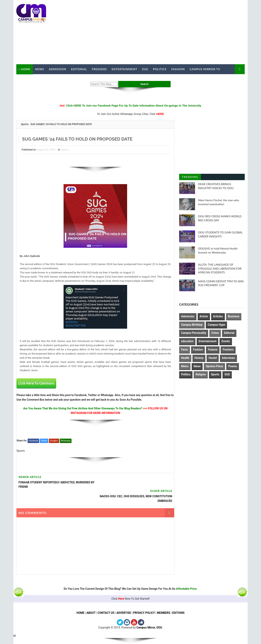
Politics (160, 69)
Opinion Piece (214, 366)
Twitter (44, 441)
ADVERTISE (124, 599)
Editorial (79, 69)
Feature (213, 350)
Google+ (54, 441)
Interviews (229, 358)
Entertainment (124, 69)
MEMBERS (164, 599)
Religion (201, 374)
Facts (185, 350)
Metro (185, 366)
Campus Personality (194, 333)
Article (204, 316)
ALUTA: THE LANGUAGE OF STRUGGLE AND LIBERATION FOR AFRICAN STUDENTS (220, 268)
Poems (233, 366)
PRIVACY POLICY (144, 599)
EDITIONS (178, 599)
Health (185, 358)
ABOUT (91, 599)
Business (234, 316)
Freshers (99, 69)
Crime (215, 333)
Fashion (178, 69)
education (187, 341)
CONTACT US (106, 599)
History (199, 358)
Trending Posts (190, 178)
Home (26, 69)
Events (226, 341)
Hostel (213, 358)
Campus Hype (217, 324)
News (39, 69)
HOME (80, 599)
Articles (218, 316)
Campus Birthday (192, 324)
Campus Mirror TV (205, 69)
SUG (145, 69)
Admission (57, 69)
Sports (25, 124)
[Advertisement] (172, 32)
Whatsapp (66, 441)
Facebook (33, 441)
